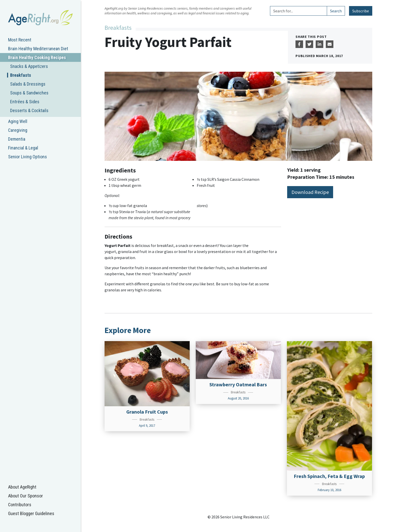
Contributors (20, 505)
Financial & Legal (23, 148)
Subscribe (361, 11)
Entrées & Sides (25, 102)
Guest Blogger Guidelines (31, 513)
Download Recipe (310, 192)
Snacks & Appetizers (29, 66)
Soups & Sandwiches (29, 93)
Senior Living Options (28, 157)
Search (336, 11)
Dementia (17, 139)
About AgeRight (22, 487)
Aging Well (18, 121)
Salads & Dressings (28, 84)
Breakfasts (21, 75)
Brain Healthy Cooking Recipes (37, 57)
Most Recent (20, 40)
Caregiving (18, 130)
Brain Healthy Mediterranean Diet (38, 49)
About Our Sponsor (26, 496)
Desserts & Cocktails (29, 110)
